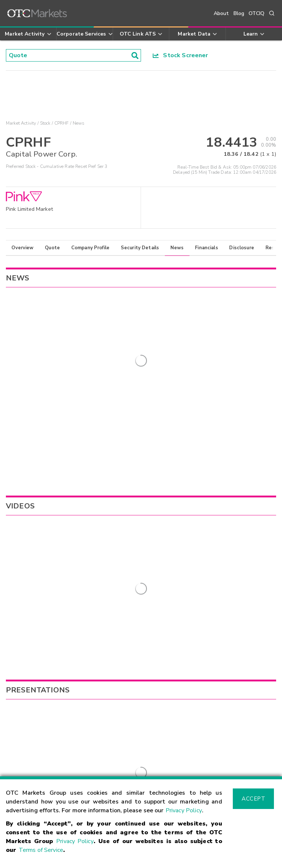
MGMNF (184, 573)
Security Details (140, 248)
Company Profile (90, 248)
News (177, 248)
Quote (52, 248)
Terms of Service (41, 850)
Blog (239, 13)
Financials (207, 248)
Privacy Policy (184, 810)
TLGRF (182, 528)
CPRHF (62, 123)
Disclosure (242, 248)
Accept (253, 799)
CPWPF (16, 540)
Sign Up (103, 659)
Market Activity (21, 123)
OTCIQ (256, 13)
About (221, 13)
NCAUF (183, 562)
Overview (22, 248)
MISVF (182, 540)
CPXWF (16, 548)
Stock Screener (180, 55)
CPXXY (15, 557)
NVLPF (182, 551)
